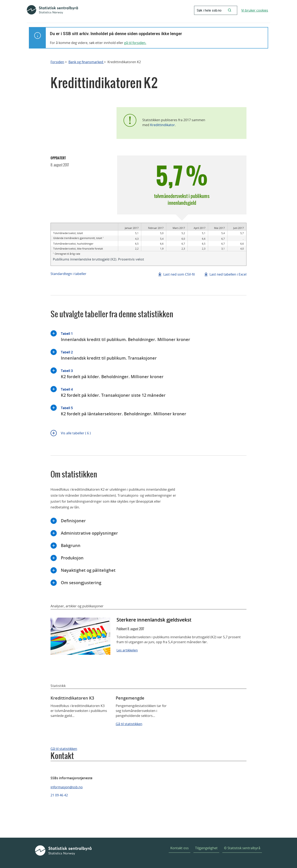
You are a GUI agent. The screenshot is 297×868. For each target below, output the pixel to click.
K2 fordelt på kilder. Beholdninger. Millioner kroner (112, 374)
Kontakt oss (180, 848)
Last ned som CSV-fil (179, 274)
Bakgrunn (71, 545)
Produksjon (72, 558)
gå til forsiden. (135, 43)
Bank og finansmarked (86, 62)
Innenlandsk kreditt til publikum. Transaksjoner (109, 355)
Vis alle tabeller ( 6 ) (76, 433)
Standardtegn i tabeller (68, 274)
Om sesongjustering (81, 583)
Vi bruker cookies (255, 10)
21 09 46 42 (59, 795)
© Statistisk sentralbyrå (242, 848)
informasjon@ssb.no (67, 787)
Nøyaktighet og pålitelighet (88, 570)
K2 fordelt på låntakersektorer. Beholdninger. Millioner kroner (124, 411)
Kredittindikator (163, 125)
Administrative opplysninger (89, 533)
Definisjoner (73, 521)
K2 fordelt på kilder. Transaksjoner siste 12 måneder (113, 392)
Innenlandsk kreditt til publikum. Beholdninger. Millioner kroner (126, 336)
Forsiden (57, 62)
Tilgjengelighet (206, 848)
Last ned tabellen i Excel (228, 274)
